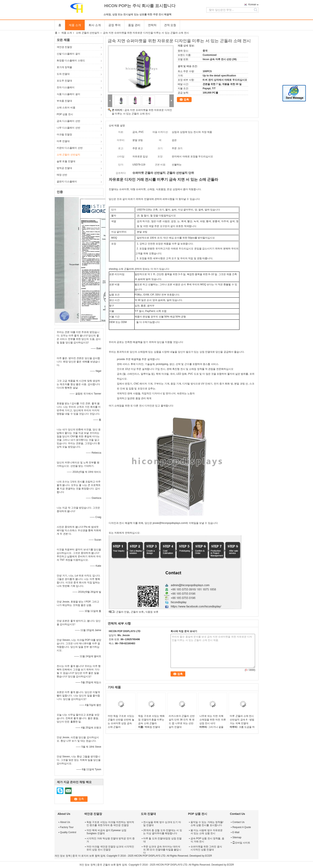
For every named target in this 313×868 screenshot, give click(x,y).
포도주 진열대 (64, 81)
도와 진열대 (63, 74)
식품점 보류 (152, 612)
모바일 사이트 (241, 843)
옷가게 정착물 (64, 67)
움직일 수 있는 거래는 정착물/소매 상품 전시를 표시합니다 (207, 824)
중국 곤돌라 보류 (106, 865)
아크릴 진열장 (64, 134)
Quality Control (68, 832)
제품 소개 (75, 25)
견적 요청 (170, 25)
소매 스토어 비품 (66, 108)
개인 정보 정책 (63, 856)
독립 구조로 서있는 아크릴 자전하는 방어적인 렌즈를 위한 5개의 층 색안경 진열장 (110, 824)
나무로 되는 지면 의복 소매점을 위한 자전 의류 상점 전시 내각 (213, 720)
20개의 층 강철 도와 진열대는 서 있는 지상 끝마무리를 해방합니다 (163, 832)
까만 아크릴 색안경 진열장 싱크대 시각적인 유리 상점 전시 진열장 (110, 848)
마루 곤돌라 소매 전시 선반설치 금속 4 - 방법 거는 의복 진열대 (242, 720)
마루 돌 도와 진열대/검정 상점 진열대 (162, 840)
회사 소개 (95, 25)
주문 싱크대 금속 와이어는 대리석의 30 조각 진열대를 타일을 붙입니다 (162, 850)
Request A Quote (242, 827)
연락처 (152, 25)
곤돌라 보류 (137, 612)
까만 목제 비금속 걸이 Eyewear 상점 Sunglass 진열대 (106, 832)
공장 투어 (114, 25)
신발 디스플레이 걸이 (68, 54)
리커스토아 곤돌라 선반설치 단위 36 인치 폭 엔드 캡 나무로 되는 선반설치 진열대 (182, 721)
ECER (208, 856)
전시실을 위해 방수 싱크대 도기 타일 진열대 (162, 824)
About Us (65, 822)
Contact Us (238, 822)
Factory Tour (67, 827)
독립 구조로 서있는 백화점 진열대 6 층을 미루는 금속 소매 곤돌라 (151, 720)
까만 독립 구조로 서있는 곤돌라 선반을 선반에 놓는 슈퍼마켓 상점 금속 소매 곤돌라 (121, 721)
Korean (252, 4)
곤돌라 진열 (123, 612)
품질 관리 (134, 25)
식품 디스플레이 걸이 (68, 94)
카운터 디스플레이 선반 (70, 148)
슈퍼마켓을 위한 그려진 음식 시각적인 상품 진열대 (206, 848)
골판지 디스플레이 (67, 182)
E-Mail (236, 832)
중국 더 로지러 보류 (83, 856)
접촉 (186, 100)
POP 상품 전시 (65, 114)
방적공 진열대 (64, 168)
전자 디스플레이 (66, 87)
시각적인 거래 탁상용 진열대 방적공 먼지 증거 (111, 840)
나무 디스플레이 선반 (68, 128)
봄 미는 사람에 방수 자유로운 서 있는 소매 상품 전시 (207, 832)
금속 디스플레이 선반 (68, 121)
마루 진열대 (63, 141)
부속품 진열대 (64, 101)
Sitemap (237, 837)
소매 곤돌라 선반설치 (88, 33)
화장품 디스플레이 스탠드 (71, 61)
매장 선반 (62, 175)
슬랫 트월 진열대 (66, 161)
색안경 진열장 (64, 47)
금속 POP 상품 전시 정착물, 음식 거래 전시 (207, 840)
